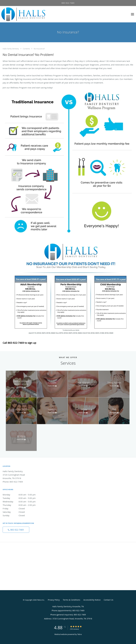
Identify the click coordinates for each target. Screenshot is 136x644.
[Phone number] (16, 530)
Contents (27, 49)
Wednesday (22, 502)
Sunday (22, 515)
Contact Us (109, 600)
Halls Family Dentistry (11, 49)
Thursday (22, 505)
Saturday (22, 512)
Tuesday (22, 498)
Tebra (79, 634)
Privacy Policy (54, 600)
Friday (22, 508)
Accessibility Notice (92, 600)
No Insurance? (39, 49)
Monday (22, 495)
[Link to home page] (23, 14)
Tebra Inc (41, 600)
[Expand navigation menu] (132, 14)
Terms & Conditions (72, 600)
